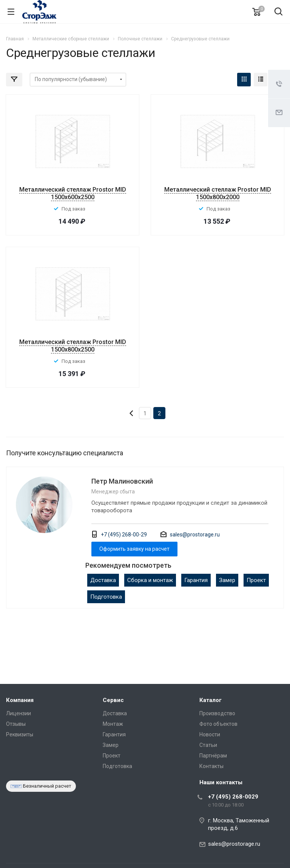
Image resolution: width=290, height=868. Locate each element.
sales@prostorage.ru (195, 535)
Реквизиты (20, 734)
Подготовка (106, 597)
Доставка (103, 580)
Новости (210, 734)
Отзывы (16, 724)
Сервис (113, 700)
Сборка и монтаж (150, 580)
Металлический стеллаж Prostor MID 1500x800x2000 (218, 193)
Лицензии (19, 713)
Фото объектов (218, 724)
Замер (227, 580)
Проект (256, 580)
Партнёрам (213, 756)
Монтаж (113, 724)
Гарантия (196, 580)
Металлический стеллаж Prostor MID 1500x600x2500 (73, 193)
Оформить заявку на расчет (134, 549)
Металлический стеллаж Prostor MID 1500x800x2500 (73, 346)
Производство (217, 713)
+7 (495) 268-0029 (233, 797)
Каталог (211, 700)
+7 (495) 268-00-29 (124, 535)
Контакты (211, 766)
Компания (20, 700)
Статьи (208, 745)
